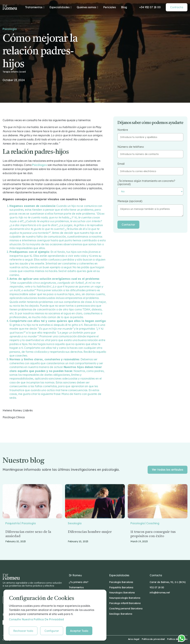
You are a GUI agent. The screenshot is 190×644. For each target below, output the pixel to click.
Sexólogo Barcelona (121, 614)
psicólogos (39, 165)
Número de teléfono (131, 147)
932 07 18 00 (157, 587)
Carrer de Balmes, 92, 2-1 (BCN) (168, 582)
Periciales (109, 7)
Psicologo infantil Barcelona (125, 603)
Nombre (123, 130)
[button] (35, 7)
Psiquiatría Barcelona (121, 587)
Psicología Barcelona (121, 582)
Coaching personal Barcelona (126, 609)
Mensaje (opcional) (130, 201)
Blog (124, 7)
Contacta (177, 7)
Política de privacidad (153, 639)
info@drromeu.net (160, 593)
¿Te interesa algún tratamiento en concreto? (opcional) (146, 183)
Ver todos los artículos (168, 478)
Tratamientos (76, 587)
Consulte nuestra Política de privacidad (36, 619)
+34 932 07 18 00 (150, 7)
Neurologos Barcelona (122, 593)
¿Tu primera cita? (79, 582)
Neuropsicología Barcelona (125, 598)
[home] (10, 7)
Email (121, 164)
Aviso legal (134, 639)
